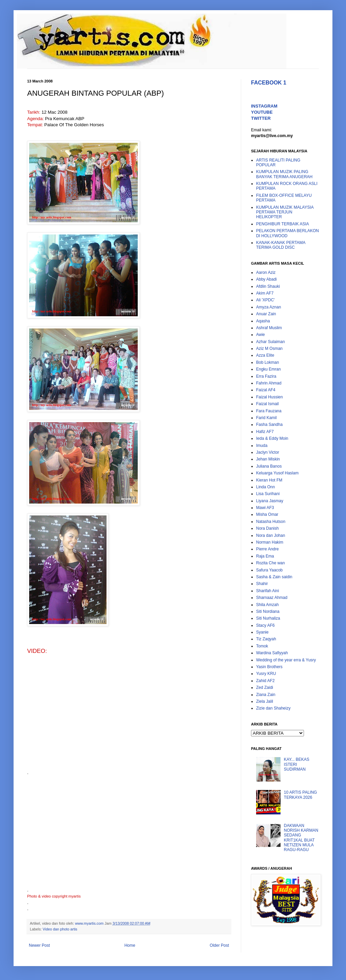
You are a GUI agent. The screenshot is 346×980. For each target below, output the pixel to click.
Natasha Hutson (271, 522)
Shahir (262, 584)
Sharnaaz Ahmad (272, 598)
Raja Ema (265, 556)
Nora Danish (267, 528)
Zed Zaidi (265, 687)
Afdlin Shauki (268, 286)
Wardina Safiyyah (272, 653)
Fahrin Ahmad (269, 383)
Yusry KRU (266, 674)
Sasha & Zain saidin (274, 577)
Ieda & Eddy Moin (272, 438)
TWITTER (261, 118)
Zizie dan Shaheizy (273, 708)
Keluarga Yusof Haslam (277, 473)
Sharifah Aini (267, 591)
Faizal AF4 (266, 390)
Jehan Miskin (268, 459)
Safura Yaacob (269, 570)
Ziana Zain (266, 695)
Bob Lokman (267, 362)
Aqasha (263, 321)
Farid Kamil (266, 418)
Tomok (262, 646)
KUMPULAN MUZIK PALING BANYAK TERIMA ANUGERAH (284, 174)
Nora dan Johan (271, 535)
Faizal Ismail (267, 404)
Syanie (262, 632)
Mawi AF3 (265, 508)
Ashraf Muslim (269, 328)
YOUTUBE (262, 112)
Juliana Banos (269, 466)
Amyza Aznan (268, 307)
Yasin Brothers (269, 667)
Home (130, 945)
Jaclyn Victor (268, 452)
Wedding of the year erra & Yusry (286, 660)
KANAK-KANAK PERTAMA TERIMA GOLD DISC (281, 245)
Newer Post (39, 945)
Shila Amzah (267, 605)
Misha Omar (267, 514)
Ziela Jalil (265, 701)
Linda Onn (265, 487)
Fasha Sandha (269, 425)
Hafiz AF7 (265, 432)
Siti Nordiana (268, 611)
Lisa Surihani (268, 494)
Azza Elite (265, 355)
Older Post (219, 945)
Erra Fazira (266, 376)
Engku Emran (268, 369)
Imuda (262, 446)
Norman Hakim (270, 542)
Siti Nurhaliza (268, 618)
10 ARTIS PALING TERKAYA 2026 (301, 795)
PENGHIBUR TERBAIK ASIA (283, 224)
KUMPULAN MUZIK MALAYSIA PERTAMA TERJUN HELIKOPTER (285, 212)
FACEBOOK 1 (269, 83)
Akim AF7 (265, 293)
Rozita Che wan (271, 563)
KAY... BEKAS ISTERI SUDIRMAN (297, 764)
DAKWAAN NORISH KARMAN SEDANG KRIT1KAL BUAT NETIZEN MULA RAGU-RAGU (301, 838)
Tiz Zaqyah (266, 639)
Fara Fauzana (269, 411)
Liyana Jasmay (270, 501)
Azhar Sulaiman (271, 342)
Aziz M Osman (269, 348)
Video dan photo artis (60, 929)
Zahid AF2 (265, 681)
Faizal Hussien (270, 397)
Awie (261, 335)
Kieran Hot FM (269, 480)
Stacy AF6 (265, 625)
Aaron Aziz (266, 272)
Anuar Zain (266, 314)
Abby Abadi (266, 279)
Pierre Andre (267, 549)
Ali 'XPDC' (265, 300)
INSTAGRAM (264, 106)
